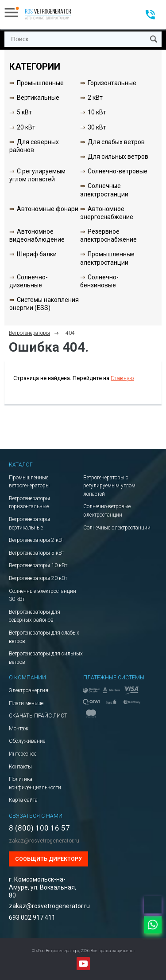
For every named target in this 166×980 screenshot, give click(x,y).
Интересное (23, 754)
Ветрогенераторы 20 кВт (38, 578)
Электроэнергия (29, 690)
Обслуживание (27, 741)
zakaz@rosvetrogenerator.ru (44, 841)
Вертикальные (38, 98)
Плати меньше (26, 703)
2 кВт (95, 98)
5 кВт (24, 112)
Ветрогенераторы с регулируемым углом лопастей (109, 486)
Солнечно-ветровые (118, 171)
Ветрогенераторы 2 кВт (37, 540)
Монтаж (19, 729)
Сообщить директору (48, 859)
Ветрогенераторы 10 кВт (38, 565)
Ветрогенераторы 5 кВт (37, 553)
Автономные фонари (48, 209)
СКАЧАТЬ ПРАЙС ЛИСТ (38, 716)
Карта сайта (23, 800)
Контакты (20, 767)
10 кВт (97, 112)
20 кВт (26, 127)
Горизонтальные (112, 83)
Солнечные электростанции (117, 528)
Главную (122, 378)
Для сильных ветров (118, 157)
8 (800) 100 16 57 (39, 828)
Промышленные (40, 83)
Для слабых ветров (116, 142)
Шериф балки (37, 254)
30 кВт (97, 127)
